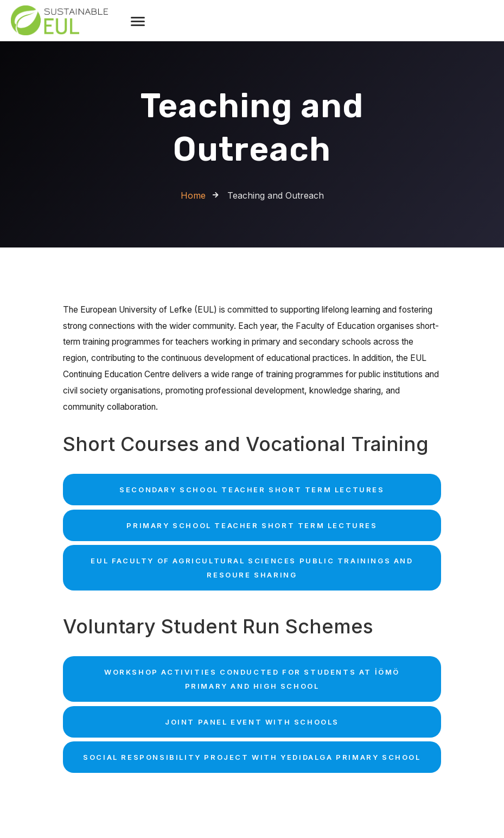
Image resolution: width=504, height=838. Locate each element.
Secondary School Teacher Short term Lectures (252, 490)
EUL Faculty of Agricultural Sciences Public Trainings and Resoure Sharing (252, 568)
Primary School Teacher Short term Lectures (252, 525)
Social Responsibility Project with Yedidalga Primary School (252, 757)
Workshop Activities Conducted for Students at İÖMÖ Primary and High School (252, 679)
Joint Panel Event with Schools (252, 722)
